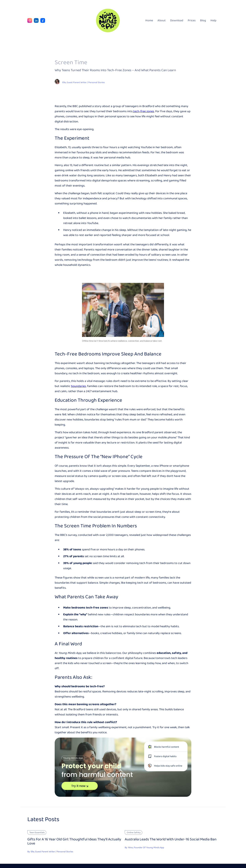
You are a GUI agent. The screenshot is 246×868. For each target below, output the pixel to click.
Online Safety (134, 833)
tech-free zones (143, 111)
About (162, 20)
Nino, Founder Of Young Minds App (146, 848)
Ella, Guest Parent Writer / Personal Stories (84, 83)
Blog (203, 20)
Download (177, 20)
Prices (192, 20)
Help (213, 20)
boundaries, (79, 386)
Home (149, 20)
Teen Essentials (37, 833)
